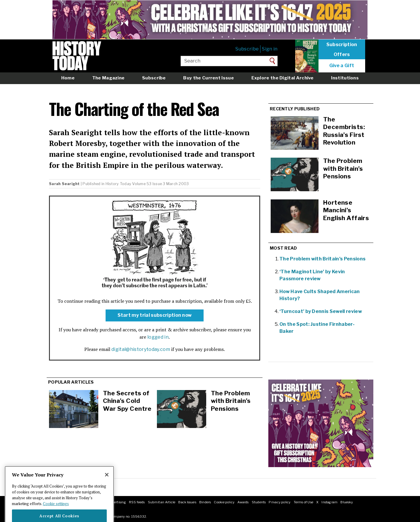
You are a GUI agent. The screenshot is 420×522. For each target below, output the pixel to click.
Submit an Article (162, 502)
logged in (158, 337)
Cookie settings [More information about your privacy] (56, 514)
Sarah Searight (64, 184)
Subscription (342, 45)
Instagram (329, 502)
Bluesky (347, 502)
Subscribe (247, 49)
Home (68, 78)
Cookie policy (224, 502)
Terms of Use (304, 502)
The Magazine (108, 78)
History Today (118, 184)
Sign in (270, 49)
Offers (342, 55)
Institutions (345, 78)
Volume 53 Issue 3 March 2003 (160, 184)
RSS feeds (137, 502)
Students (259, 502)
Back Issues (187, 502)
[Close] (107, 485)
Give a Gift (342, 66)
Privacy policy (280, 502)
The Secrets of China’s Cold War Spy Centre (127, 401)
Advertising (117, 502)
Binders (205, 502)
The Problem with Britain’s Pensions (231, 401)
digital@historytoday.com (141, 349)
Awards (243, 502)
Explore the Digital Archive (283, 78)
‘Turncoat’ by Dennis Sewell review (321, 311)
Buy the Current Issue (208, 78)
